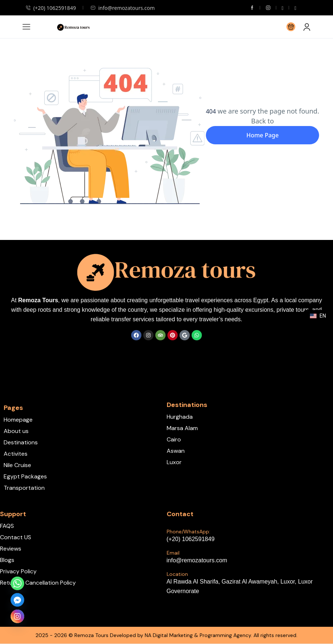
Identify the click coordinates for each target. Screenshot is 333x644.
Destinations (21, 442)
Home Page (262, 135)
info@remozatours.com (123, 8)
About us (16, 431)
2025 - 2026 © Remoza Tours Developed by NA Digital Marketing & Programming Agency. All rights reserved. (166, 635)
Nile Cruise (17, 465)
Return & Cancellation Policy (38, 583)
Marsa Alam (182, 428)
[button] (291, 27)
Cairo (174, 439)
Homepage (18, 420)
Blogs (7, 560)
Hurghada (180, 417)
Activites (16, 454)
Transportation (24, 488)
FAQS (7, 526)
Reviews (11, 549)
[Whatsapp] (17, 583)
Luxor (174, 462)
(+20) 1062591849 (51, 8)
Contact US (16, 537)
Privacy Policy (18, 571)
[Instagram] (17, 616)
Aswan (176, 451)
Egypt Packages (25, 476)
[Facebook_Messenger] (17, 600)
